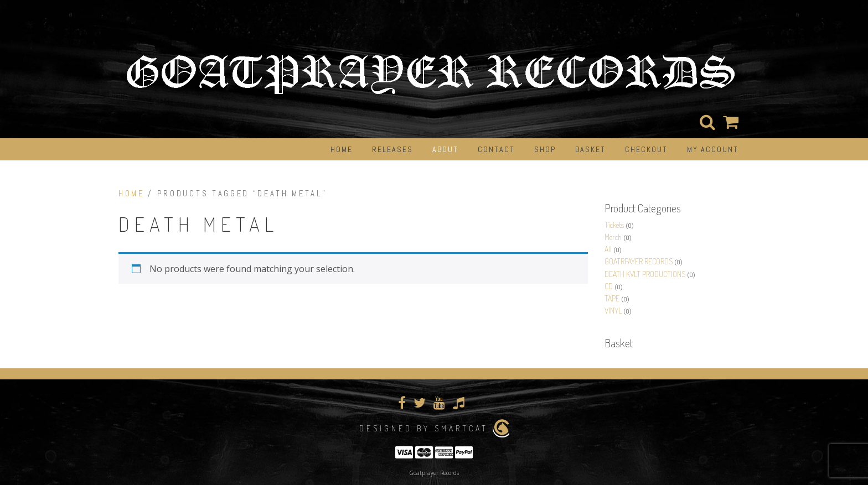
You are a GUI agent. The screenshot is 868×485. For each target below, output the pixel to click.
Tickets (614, 225)
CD (609, 286)
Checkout (646, 149)
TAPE (612, 298)
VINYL (613, 311)
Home (342, 149)
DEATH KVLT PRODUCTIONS (645, 274)
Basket (590, 149)
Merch (613, 237)
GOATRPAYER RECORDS (639, 261)
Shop (545, 149)
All (608, 249)
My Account (713, 149)
